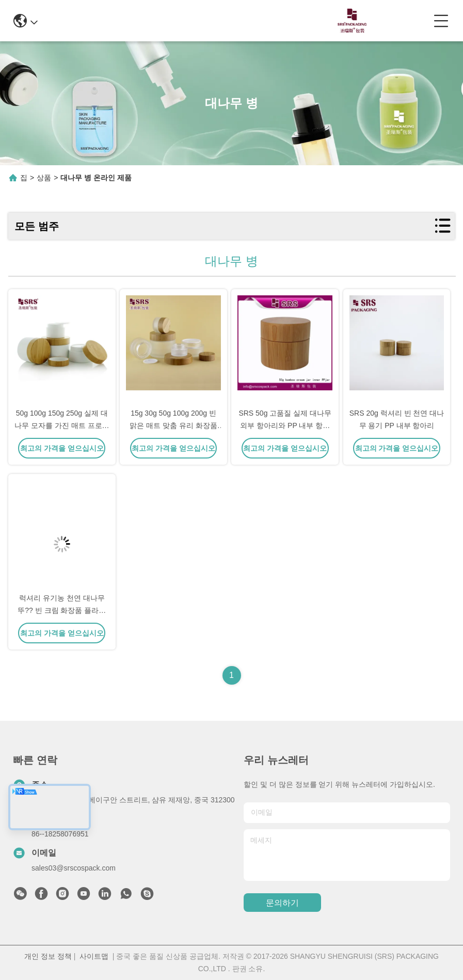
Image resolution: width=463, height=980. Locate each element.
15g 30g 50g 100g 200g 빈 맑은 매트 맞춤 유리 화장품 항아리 (173, 425)
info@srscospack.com (129, 20)
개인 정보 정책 (48, 956)
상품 (44, 178)
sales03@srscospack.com (74, 868)
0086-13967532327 (226, 20)
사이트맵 (94, 956)
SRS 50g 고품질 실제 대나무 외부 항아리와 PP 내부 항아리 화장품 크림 (285, 425)
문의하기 (282, 903)
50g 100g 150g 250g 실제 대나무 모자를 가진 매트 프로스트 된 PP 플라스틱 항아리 (62, 425)
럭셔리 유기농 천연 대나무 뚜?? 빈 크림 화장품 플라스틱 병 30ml (62, 610)
